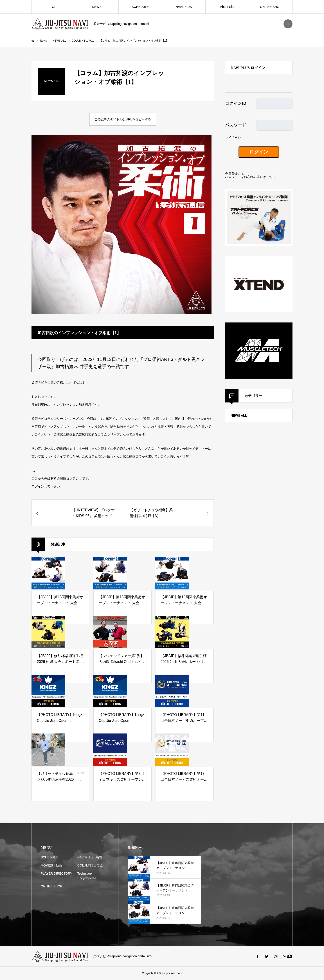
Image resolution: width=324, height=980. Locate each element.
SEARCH (288, 24)
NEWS (97, 7)
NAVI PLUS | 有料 (90, 857)
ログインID (236, 103)
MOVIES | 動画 (51, 865)
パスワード (236, 125)
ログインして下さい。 (47, 486)
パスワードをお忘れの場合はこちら (250, 177)
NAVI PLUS (184, 7)
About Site (227, 7)
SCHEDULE (140, 7)
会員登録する (234, 174)
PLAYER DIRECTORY (56, 873)
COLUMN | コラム (90, 865)
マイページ (233, 138)
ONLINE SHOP (271, 7)
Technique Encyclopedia (87, 876)
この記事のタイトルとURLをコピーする (123, 119)
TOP (53, 7)
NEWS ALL (239, 416)
